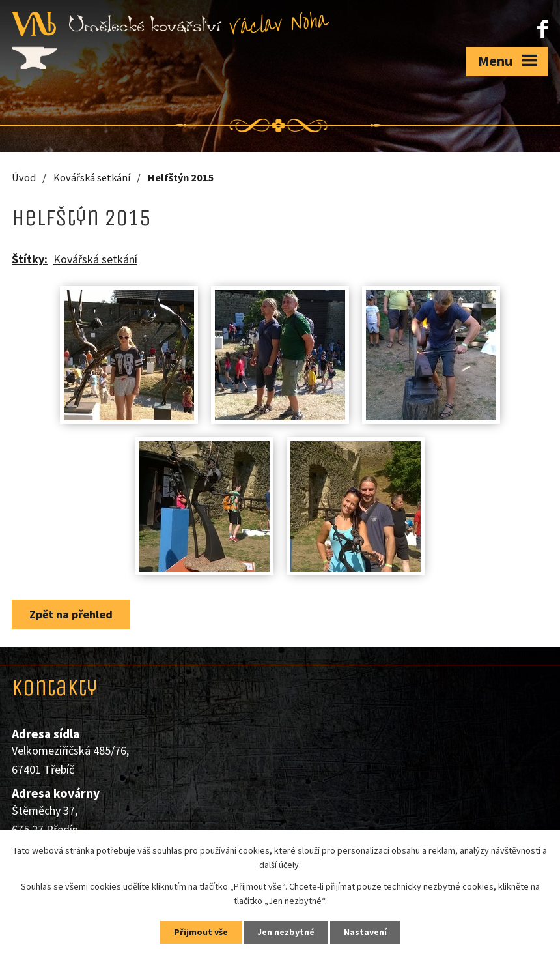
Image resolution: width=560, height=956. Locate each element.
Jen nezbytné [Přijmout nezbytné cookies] (286, 932)
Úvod (24, 177)
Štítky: (30, 259)
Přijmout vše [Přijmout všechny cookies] (201, 932)
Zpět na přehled (71, 614)
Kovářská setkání (92, 177)
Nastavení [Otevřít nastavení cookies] (365, 932)
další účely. (280, 865)
